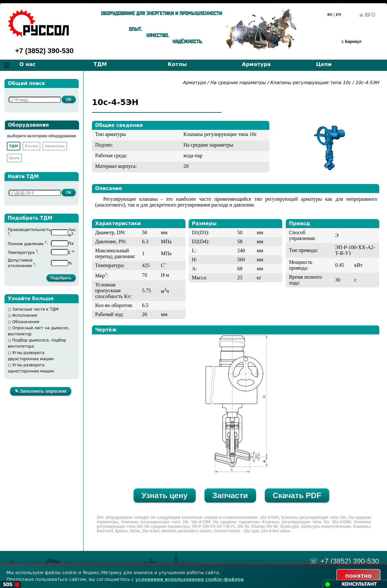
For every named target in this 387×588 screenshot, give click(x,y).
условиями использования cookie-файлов (190, 579)
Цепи (324, 64)
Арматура (256, 64)
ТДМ (100, 64)
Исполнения (25, 315)
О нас (28, 64)
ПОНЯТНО (358, 576)
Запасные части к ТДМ (35, 309)
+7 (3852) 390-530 (45, 51)
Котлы (177, 64)
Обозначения (26, 322)
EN (338, 14)
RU (330, 14)
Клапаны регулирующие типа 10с (310, 82)
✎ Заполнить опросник (41, 391)
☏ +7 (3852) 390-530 (344, 561)
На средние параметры (238, 82)
